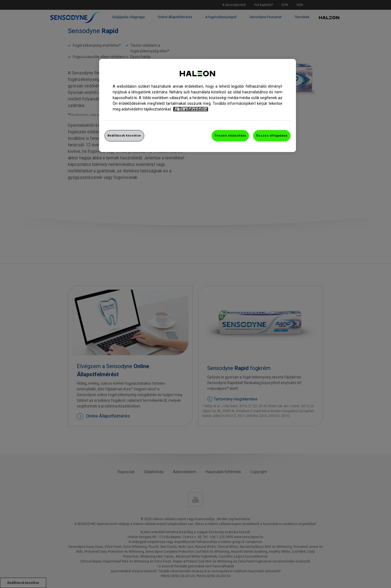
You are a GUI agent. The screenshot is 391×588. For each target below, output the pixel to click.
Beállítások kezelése (124, 135)
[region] (198, 105)
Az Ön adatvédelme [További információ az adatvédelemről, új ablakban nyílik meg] (191, 109)
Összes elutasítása (230, 135)
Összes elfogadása (272, 135)
